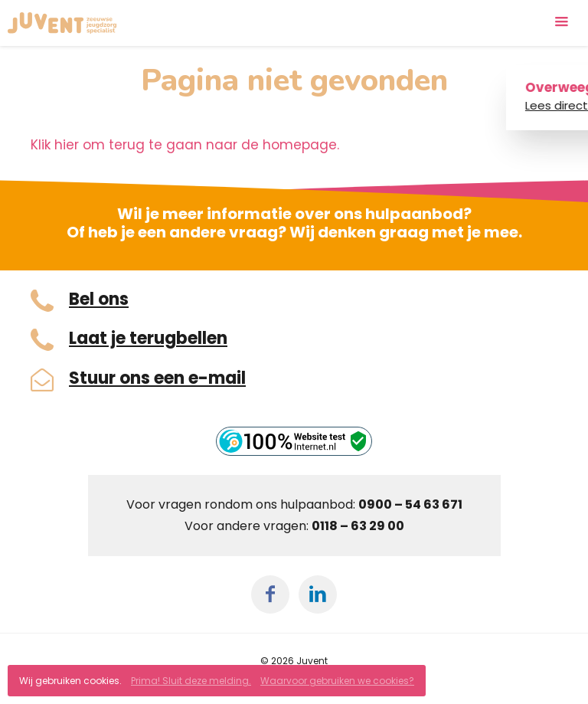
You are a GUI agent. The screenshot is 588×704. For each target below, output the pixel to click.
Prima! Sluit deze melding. (191, 681)
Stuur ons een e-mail (157, 378)
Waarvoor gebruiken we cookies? (337, 681)
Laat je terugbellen (148, 339)
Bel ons (99, 300)
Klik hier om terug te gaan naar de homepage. (185, 145)
